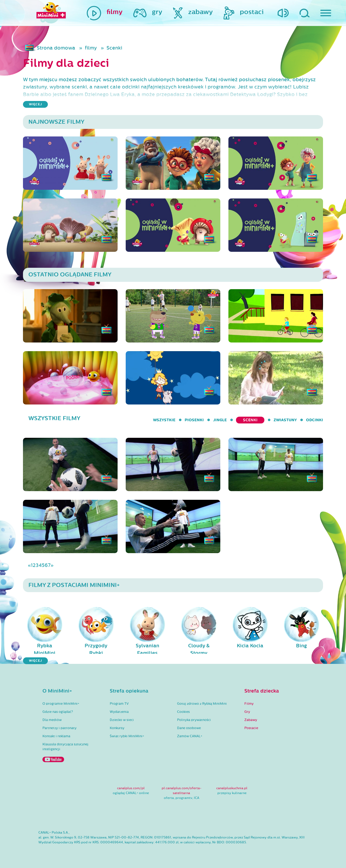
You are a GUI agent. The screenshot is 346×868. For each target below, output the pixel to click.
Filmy (249, 704)
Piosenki (194, 420)
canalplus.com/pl (131, 788)
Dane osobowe (189, 728)
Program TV (119, 704)
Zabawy (251, 720)
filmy (91, 48)
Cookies (183, 712)
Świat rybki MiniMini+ (127, 736)
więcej (35, 104)
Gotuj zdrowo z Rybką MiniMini (202, 704)
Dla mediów (52, 720)
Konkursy (117, 728)
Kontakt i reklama (56, 736)
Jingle (220, 420)
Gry (247, 712)
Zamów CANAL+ (190, 736)
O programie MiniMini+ (61, 704)
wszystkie (164, 420)
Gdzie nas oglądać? (58, 712)
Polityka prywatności (194, 720)
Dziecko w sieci (122, 720)
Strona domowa (56, 48)
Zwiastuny (285, 420)
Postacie (251, 728)
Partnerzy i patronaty (59, 728)
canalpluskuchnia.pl (232, 788)
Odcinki (315, 420)
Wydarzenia (119, 712)
